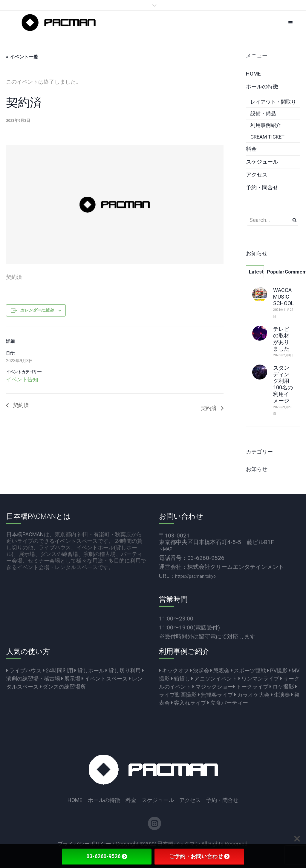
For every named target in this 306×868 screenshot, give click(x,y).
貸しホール (89, 670)
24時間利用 (58, 670)
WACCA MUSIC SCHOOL (283, 297)
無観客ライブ (215, 695)
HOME (253, 74)
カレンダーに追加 (37, 310)
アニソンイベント (214, 679)
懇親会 (220, 670)
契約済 (20, 405)
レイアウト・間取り (273, 102)
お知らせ (257, 469)
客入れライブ (189, 703)
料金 (251, 149)
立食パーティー (228, 703)
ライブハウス (24, 670)
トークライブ (251, 687)
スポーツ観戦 (248, 670)
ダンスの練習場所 (63, 687)
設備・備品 (263, 113)
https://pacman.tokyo (195, 576)
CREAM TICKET (267, 137)
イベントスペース (105, 679)
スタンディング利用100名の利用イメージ (283, 384)
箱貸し (180, 679)
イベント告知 (22, 379)
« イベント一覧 (22, 57)
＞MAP (166, 549)
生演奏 (280, 695)
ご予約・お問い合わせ (199, 856)
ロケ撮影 (282, 687)
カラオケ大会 (252, 695)
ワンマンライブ (259, 679)
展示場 (71, 679)
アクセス (257, 175)
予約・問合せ (262, 187)
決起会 (200, 670)
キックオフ (174, 670)
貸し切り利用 (123, 670)
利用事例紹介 (266, 125)
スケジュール (262, 162)
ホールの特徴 (262, 86)
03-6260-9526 (107, 856)
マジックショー (213, 687)
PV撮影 (277, 670)
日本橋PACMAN (25, 534)
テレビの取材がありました (281, 339)
